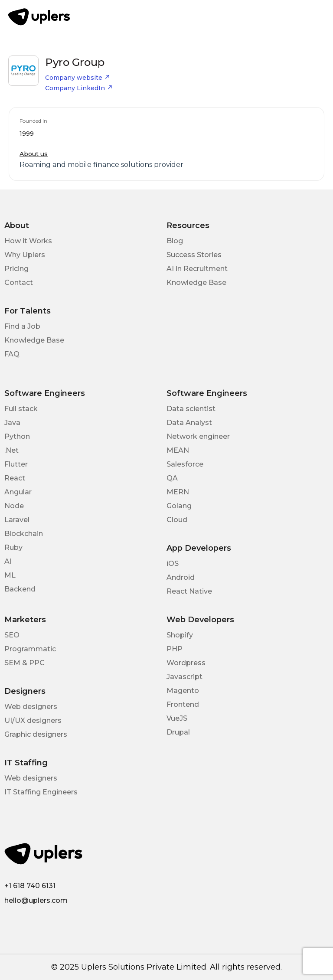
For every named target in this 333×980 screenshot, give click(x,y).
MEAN (178, 450)
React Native (189, 591)
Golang (179, 506)
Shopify (180, 635)
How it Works (28, 241)
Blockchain (24, 534)
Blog (175, 241)
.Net (11, 450)
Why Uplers (25, 255)
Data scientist (191, 409)
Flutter (16, 464)
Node (14, 506)
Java (12, 423)
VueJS (177, 718)
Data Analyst (189, 423)
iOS (173, 563)
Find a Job (22, 326)
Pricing (16, 269)
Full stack (21, 409)
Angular (18, 492)
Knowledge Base (196, 283)
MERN (178, 492)
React (15, 478)
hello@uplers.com (36, 900)
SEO (12, 635)
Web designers (31, 707)
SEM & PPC (24, 663)
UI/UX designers (33, 720)
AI (8, 561)
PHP (175, 649)
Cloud (177, 520)
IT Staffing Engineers (41, 792)
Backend (20, 589)
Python (17, 436)
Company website (78, 78)
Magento (183, 691)
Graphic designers (36, 734)
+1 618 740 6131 (30, 886)
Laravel (17, 520)
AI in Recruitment (197, 269)
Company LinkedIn (79, 88)
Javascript (184, 677)
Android (181, 577)
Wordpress (186, 663)
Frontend (183, 704)
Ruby (13, 547)
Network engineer (198, 436)
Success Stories (194, 255)
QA (172, 478)
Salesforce (185, 464)
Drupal (178, 732)
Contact (19, 283)
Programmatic (30, 649)
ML (10, 575)
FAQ (12, 354)
